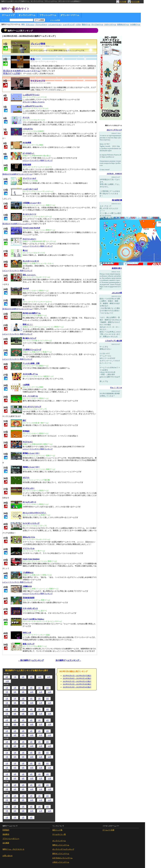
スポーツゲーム (110, 24)
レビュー (26, 160)
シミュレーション (55, 24)
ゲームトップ (8, 15)
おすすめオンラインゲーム (62, 858)
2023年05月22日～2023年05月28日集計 (77, 684)
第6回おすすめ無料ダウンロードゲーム (17, 174)
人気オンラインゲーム (61, 862)
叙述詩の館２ (117, 268)
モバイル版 (134, 2)
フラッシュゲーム (48, 15)
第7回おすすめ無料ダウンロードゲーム (17, 309)
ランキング (48, 160)
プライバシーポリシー (11, 839)
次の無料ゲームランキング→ (68, 660)
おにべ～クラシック (114, 130)
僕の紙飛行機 (117, 200)
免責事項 (6, 834)
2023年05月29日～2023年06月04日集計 (77, 687)
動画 (42, 160)
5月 (39, 688)
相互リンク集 (57, 830)
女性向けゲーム (123, 24)
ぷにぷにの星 (117, 293)
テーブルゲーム (97, 24)
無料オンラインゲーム (61, 845)
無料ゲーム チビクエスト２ (13, 849)
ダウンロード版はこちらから (34, 102)
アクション (30, 24)
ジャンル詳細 (55, 20)
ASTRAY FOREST (114, 174)
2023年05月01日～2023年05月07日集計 (77, 676)
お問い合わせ (8, 856)
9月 (31, 677)
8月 (23, 677)
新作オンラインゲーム (61, 854)
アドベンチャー (41, 24)
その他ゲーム (135, 24)
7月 (15, 677)
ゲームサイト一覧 (59, 834)
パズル (78, 24)
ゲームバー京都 (108, 830)
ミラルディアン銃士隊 (114, 341)
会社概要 (6, 843)
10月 (40, 677)
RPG (23, 24)
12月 (7, 681)
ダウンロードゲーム (70, 15)
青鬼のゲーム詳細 (11, 73)
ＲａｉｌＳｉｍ (116, 388)
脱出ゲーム (86, 24)
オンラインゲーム (27, 15)
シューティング (69, 24)
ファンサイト (35, 160)
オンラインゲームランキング (63, 849)
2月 (15, 688)
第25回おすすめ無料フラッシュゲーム (17, 224)
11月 (49, 677)
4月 (31, 688)
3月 (23, 688)
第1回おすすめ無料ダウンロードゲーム (21, 71)
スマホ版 (121, 2)
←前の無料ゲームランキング (31, 660)
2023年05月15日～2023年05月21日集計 (77, 681)
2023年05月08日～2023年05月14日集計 (77, 678)
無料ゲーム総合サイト (15, 9)
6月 (7, 677)
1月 (7, 688)
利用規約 (6, 830)
